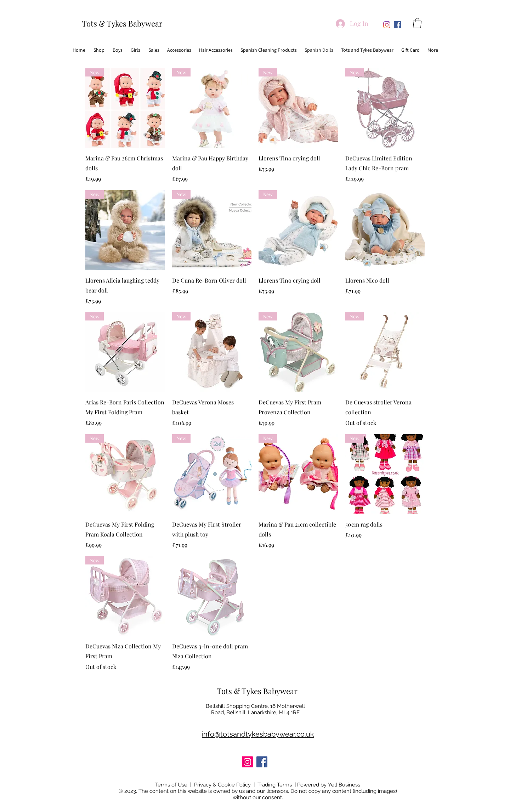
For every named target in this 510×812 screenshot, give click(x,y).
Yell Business (344, 785)
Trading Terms (275, 785)
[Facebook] (397, 25)
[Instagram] (387, 25)
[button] (417, 23)
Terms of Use (171, 785)
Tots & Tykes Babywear (122, 23)
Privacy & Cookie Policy (222, 785)
